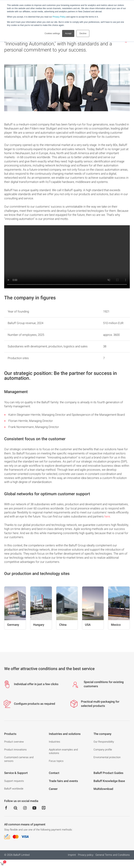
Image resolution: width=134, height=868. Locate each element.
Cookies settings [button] (52, 33)
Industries (55, 742)
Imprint (72, 855)
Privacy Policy (59, 17)
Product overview (14, 742)
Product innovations (15, 750)
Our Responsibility (104, 742)
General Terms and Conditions (113, 855)
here (107, 516)
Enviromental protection (107, 757)
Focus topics (56, 761)
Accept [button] (68, 33)
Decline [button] (83, 33)
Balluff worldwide (14, 789)
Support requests (14, 781)
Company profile (103, 750)
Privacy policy (86, 855)
